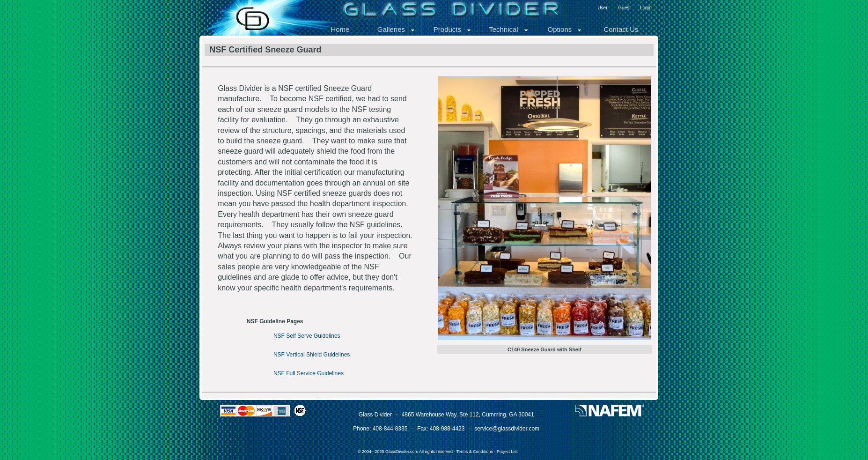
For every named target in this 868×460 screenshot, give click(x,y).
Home (340, 29)
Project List (507, 452)
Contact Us (621, 29)
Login (646, 8)
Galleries (396, 29)
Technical (509, 29)
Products (452, 29)
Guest (624, 8)
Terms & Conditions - (477, 452)
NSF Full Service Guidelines (309, 373)
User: (603, 8)
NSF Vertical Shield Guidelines (312, 355)
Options (565, 29)
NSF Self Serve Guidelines (307, 336)
